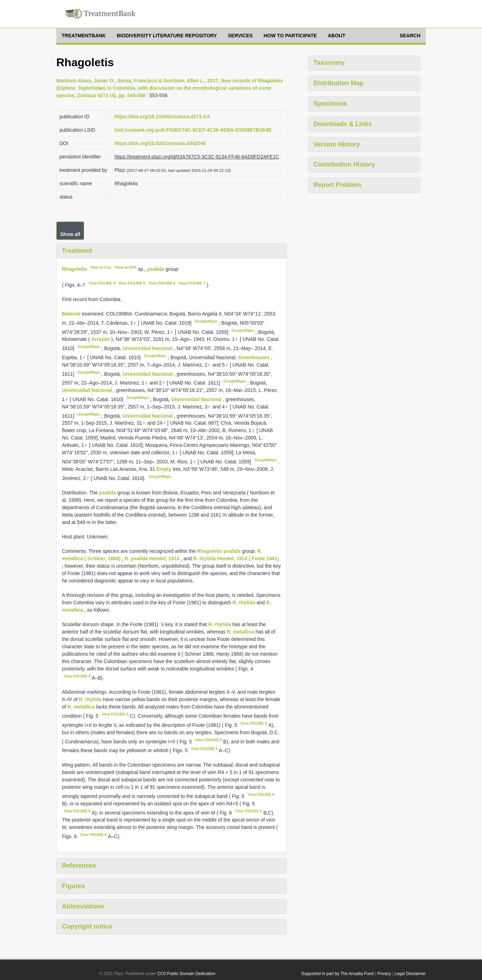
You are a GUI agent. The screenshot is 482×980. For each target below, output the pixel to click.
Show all (70, 234)
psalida (156, 269)
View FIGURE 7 (192, 283)
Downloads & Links (343, 124)
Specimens (330, 104)
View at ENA (126, 267)
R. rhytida (244, 603)
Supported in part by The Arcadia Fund (337, 974)
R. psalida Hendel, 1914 (152, 558)
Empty (164, 469)
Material (72, 314)
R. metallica (240, 632)
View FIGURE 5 (132, 283)
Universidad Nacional (148, 348)
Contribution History (344, 164)
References (79, 866)
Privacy (384, 974)
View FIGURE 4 (102, 283)
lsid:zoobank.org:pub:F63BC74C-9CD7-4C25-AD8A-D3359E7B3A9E (193, 130)
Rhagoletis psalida (219, 551)
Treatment (77, 251)
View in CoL (101, 267)
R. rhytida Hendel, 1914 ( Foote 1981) (236, 558)
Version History (337, 144)
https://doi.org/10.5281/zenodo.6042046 (160, 143)
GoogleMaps (206, 321)
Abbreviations (83, 906)
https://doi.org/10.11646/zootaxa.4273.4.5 (162, 117)
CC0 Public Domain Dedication (186, 974)
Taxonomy (329, 63)
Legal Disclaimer (410, 974)
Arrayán (101, 339)
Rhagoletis (75, 269)
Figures (73, 886)
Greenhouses (255, 357)
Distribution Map (338, 83)
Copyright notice (87, 926)
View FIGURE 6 (162, 283)
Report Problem (337, 185)
